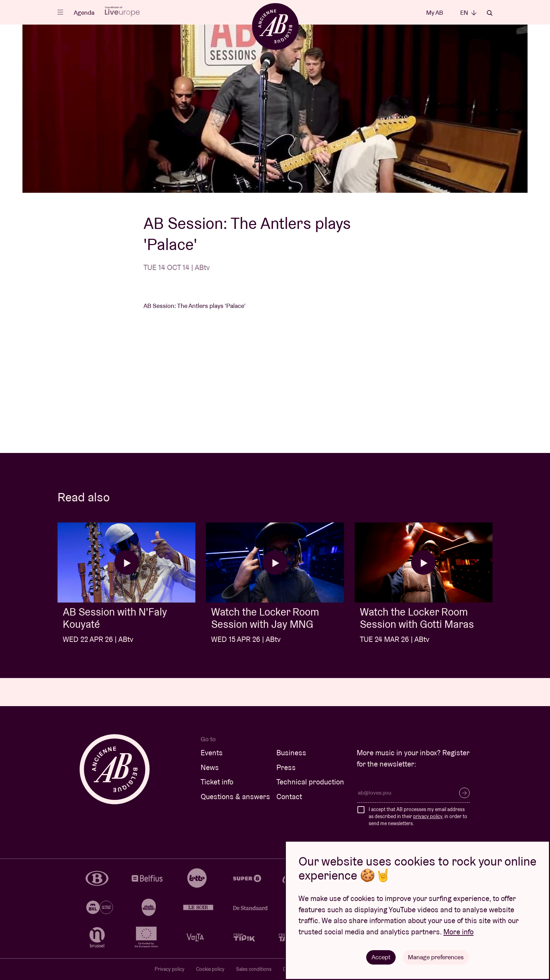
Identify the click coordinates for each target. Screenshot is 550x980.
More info (458, 932)
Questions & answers (235, 797)
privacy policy (428, 816)
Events (212, 753)
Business (291, 753)
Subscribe (464, 793)
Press (286, 767)
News (210, 767)
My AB (435, 12)
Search (490, 13)
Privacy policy (170, 969)
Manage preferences (436, 957)
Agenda (84, 12)
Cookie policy (210, 969)
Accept (381, 957)
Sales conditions (254, 969)
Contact (289, 797)
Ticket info (217, 782)
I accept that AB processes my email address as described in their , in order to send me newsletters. (418, 816)
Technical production (310, 782)
